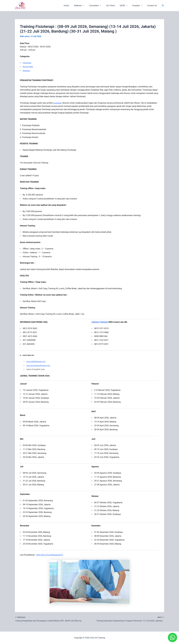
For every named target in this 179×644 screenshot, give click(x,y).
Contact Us (152, 6)
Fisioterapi (27, 63)
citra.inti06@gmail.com (37, 361)
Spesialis (27, 70)
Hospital (139, 6)
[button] (163, 6)
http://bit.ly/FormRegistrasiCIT (50, 555)
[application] (88, 6)
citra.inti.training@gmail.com (39, 365)
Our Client (114, 6)
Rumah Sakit (28, 67)
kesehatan (58, 103)
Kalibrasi (85, 6)
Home (73, 6)
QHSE (126, 6)
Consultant (100, 6)
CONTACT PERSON (100, 322)
